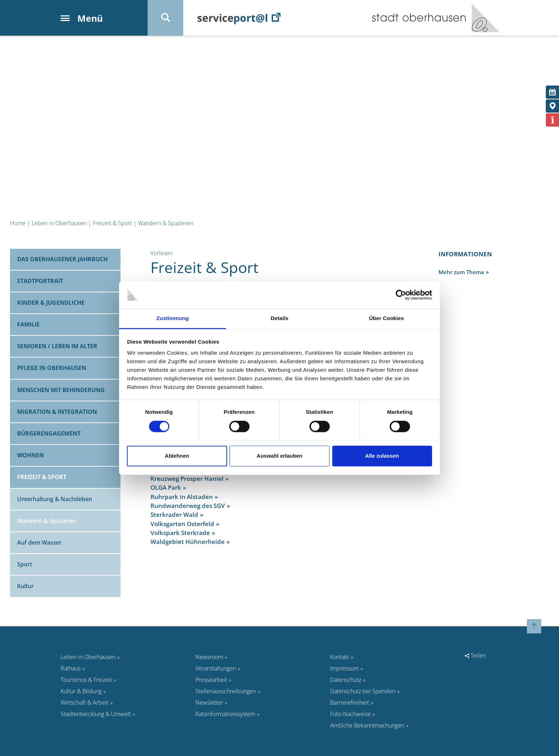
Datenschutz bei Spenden (363, 691)
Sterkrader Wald (174, 515)
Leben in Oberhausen (59, 223)
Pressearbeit (211, 680)
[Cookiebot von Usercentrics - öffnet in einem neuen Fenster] (401, 295)
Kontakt (340, 657)
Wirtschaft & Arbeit (84, 703)
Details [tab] (279, 318)
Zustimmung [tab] (173, 318)
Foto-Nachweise (350, 714)
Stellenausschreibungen (226, 691)
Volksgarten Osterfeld (182, 524)
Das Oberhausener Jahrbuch (62, 259)
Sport (25, 564)
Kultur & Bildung (81, 691)
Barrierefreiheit (350, 703)
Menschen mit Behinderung (61, 390)
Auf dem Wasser (39, 542)
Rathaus (71, 668)
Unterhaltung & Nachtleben (55, 499)
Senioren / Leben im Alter (57, 346)
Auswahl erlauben (279, 456)
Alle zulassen (382, 456)
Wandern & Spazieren (166, 223)
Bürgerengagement (49, 433)
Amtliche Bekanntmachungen (367, 725)
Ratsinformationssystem (225, 714)
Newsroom (209, 657)
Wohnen (30, 455)
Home (18, 223)
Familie (28, 324)
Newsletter (209, 703)
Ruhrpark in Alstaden (182, 497)
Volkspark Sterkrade (180, 533)
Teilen (475, 655)
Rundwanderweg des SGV (188, 506)
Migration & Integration (57, 412)
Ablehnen (177, 456)
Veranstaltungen (216, 668)
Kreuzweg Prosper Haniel (187, 479)
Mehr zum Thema (461, 272)
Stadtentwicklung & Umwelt (96, 714)
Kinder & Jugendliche (51, 303)
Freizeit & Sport (112, 223)
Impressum (344, 668)
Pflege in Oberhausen (52, 368)
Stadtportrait (40, 281)
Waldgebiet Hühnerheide (188, 542)
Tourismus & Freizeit (86, 680)
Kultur (25, 586)
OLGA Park (166, 487)
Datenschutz (346, 680)
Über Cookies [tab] (386, 318)
